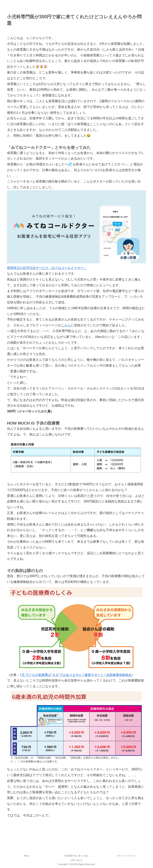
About (26, 856)
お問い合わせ (76, 860)
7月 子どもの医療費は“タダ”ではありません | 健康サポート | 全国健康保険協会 (76, 675)
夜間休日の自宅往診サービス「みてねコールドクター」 (47, 268)
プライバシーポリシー (127, 856)
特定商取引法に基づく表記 (76, 856)
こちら (66, 325)
